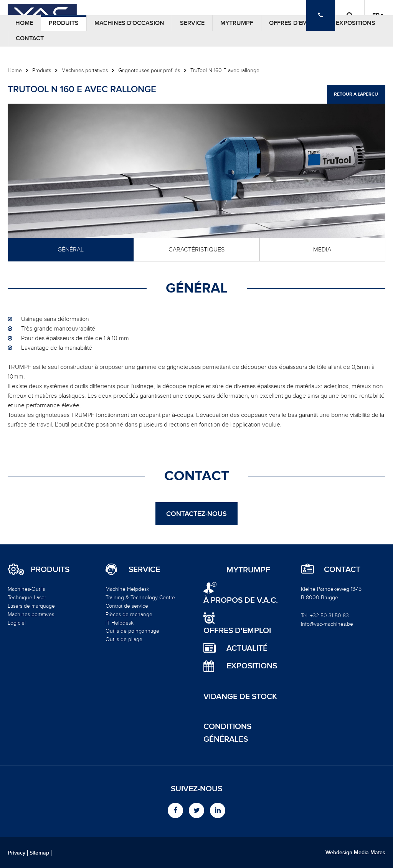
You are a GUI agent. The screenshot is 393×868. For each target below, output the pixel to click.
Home (24, 23)
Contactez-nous (196, 514)
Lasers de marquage (31, 606)
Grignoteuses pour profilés (149, 70)
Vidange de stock (240, 697)
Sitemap (39, 853)
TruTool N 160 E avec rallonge (225, 70)
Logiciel (17, 623)
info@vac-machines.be (327, 624)
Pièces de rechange (129, 614)
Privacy (17, 853)
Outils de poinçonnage (132, 631)
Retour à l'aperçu (356, 94)
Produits (64, 23)
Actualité (247, 648)
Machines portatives (85, 70)
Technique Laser (27, 598)
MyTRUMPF (237, 23)
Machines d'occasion (129, 23)
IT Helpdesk (120, 623)
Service (192, 23)
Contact (30, 38)
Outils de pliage (124, 639)
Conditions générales (227, 733)
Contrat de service (127, 606)
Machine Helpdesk (127, 589)
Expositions (356, 23)
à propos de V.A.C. (241, 600)
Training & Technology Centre (140, 598)
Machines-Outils (26, 589)
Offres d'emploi (295, 23)
